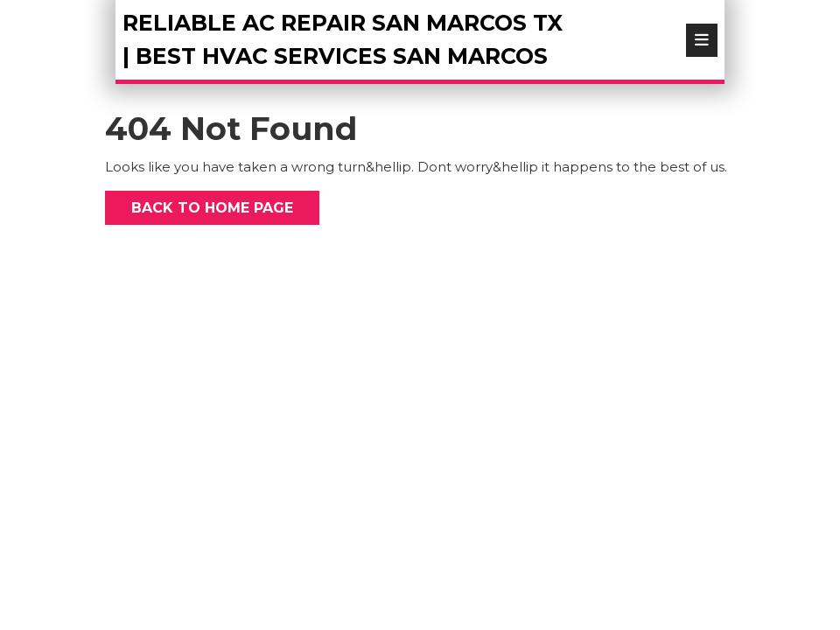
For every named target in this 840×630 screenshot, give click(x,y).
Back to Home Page (199, 203)
